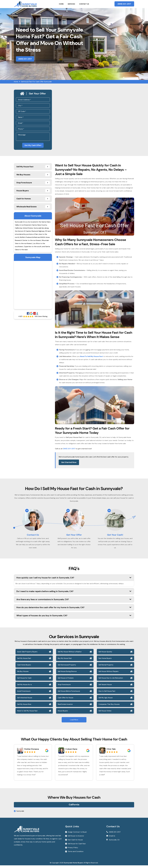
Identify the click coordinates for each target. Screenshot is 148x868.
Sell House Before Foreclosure (69, 694)
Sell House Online (105, 713)
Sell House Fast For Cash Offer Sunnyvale (36, 82)
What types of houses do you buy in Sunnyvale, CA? (74, 618)
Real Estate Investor (65, 707)
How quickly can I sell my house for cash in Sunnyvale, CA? (74, 580)
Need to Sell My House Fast (27, 713)
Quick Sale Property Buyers (27, 654)
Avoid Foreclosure (24, 694)
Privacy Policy (73, 850)
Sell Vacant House (105, 687)
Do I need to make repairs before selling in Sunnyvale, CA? (74, 594)
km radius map (33, 286)
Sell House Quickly (105, 654)
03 (109, 511)
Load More (74, 722)
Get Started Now (69, 463)
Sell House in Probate (66, 681)
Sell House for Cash (24, 681)
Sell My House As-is (24, 687)
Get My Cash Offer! (33, 146)
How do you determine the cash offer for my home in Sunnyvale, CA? (74, 610)
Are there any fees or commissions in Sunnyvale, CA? (74, 602)
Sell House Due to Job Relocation (111, 681)
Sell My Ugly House (106, 700)
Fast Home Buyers (105, 661)
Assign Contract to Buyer (77, 835)
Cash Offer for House (65, 700)
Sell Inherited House (25, 700)
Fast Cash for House (75, 842)
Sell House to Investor (76, 839)
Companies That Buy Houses (109, 707)
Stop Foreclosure (64, 687)
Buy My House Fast (65, 661)
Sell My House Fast (24, 661)
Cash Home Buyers (24, 668)
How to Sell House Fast (107, 694)
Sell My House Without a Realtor (70, 654)
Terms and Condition (76, 854)
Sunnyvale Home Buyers (74, 865)
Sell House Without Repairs (108, 674)
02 (68, 511)
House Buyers (63, 713)
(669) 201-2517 (124, 4)
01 (27, 511)
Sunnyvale (20, 814)
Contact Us (84, 4)
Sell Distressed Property (67, 668)
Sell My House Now (24, 707)
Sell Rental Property (106, 668)
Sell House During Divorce (67, 674)
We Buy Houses (23, 674)
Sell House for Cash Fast (77, 846)
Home (61, 4)
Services (71, 4)
